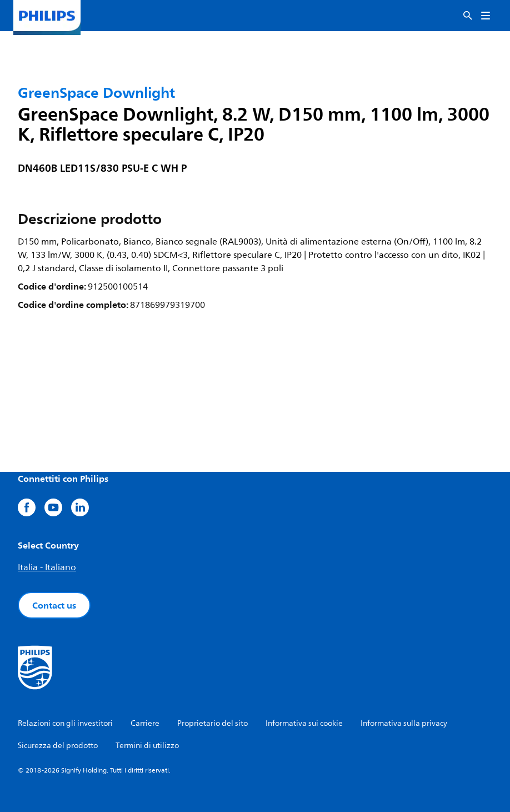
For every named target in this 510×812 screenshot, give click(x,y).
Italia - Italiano (47, 567)
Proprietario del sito (212, 723)
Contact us (54, 605)
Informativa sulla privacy (404, 723)
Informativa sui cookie (304, 723)
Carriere (145, 723)
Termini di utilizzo (147, 746)
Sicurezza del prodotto (58, 746)
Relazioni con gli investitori (65, 723)
